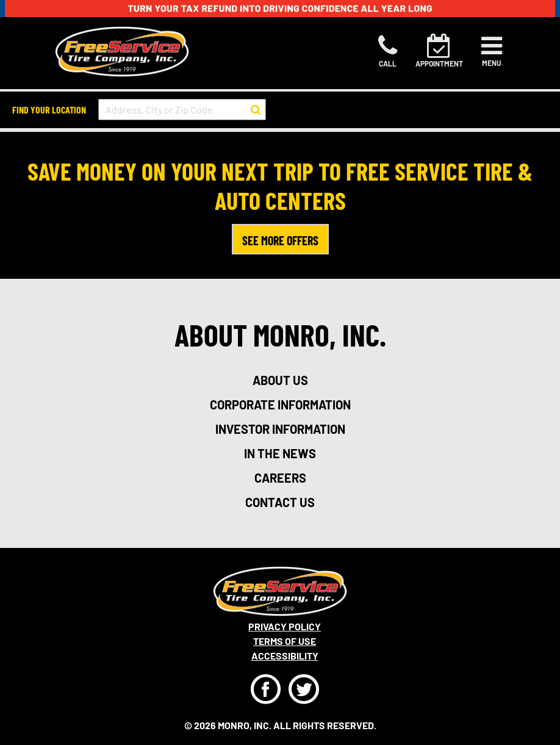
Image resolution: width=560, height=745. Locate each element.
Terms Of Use (285, 641)
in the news (280, 453)
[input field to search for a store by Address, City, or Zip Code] (182, 110)
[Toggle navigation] (492, 51)
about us (280, 380)
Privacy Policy (285, 626)
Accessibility (285, 656)
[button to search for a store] (256, 110)
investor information (280, 429)
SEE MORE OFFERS (280, 240)
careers (280, 478)
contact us (280, 502)
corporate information (280, 405)
